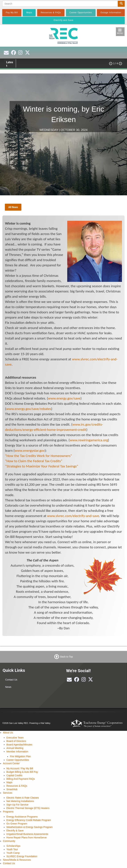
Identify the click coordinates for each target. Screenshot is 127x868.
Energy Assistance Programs (22, 817)
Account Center (11, 763)
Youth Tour (12, 849)
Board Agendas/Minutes (19, 745)
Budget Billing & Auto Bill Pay (22, 772)
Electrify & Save (15, 831)
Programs (8, 812)
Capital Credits (14, 775)
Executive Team (15, 738)
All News (13, 207)
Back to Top (67, 657)
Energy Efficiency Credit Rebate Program (29, 820)
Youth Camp (13, 853)
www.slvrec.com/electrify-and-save (73, 516)
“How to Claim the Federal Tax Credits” (34, 461)
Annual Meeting (15, 748)
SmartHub (12, 789)
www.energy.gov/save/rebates (29, 409)
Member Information (17, 752)
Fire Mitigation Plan (20, 756)
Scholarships (13, 846)
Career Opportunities (18, 760)
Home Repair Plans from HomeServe (26, 838)
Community (9, 841)
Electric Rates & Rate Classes (23, 798)
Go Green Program (17, 824)
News (8, 687)
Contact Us (11, 680)
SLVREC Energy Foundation (22, 856)
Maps (9, 782)
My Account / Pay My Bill (20, 768)
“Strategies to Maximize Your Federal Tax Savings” (42, 466)
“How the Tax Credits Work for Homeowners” (38, 456)
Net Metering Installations (20, 801)
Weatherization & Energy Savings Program (30, 827)
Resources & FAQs (17, 786)
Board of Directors (16, 741)
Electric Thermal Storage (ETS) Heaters (28, 808)
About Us (8, 733)
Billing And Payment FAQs (21, 779)
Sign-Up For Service (17, 805)
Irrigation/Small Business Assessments (27, 834)
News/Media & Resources (17, 860)
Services (8, 793)
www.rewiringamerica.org (89, 440)
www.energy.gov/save (64, 398)
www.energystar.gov (30, 451)
